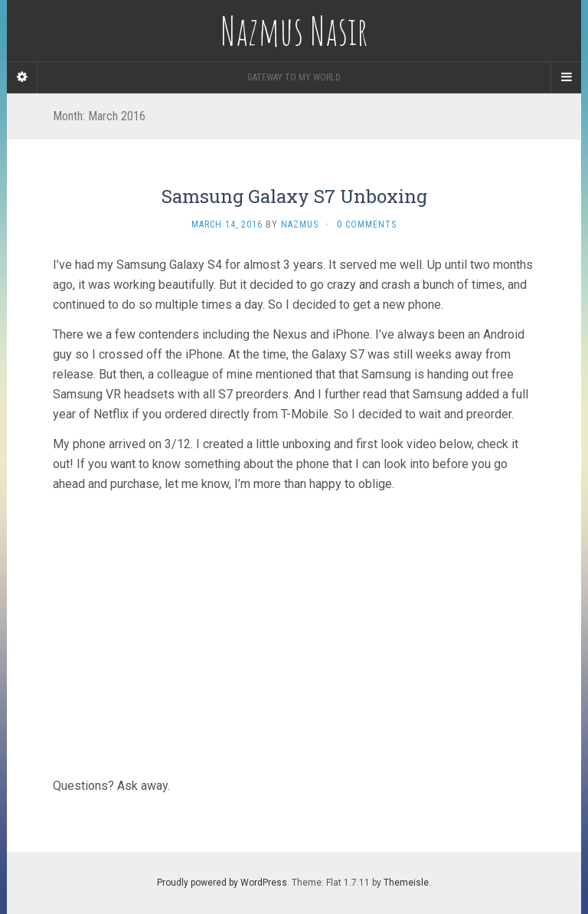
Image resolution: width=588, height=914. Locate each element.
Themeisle (406, 883)
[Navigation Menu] (566, 77)
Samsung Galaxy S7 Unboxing (294, 196)
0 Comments (367, 224)
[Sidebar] (22, 77)
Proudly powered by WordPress (222, 883)
